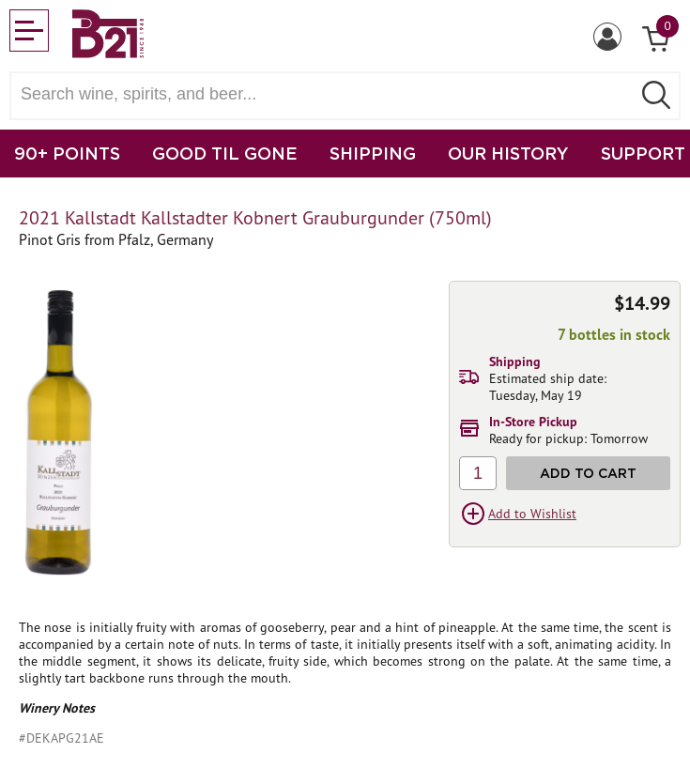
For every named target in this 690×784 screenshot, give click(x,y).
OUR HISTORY (508, 153)
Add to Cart (588, 473)
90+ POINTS (67, 153)
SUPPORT (643, 153)
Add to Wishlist (532, 514)
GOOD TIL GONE (225, 153)
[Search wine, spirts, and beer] (326, 94)
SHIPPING (373, 153)
